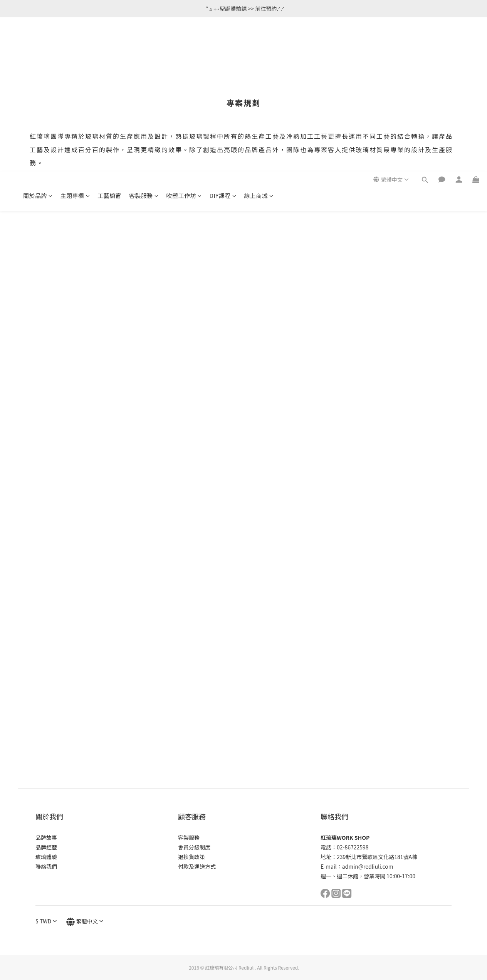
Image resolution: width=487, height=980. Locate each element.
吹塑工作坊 (184, 41)
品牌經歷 (46, 847)
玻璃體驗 (46, 857)
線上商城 (259, 41)
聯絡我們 (46, 866)
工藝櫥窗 (109, 41)
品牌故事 (46, 837)
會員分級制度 (194, 847)
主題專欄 (75, 41)
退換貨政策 (191, 857)
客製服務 (144, 41)
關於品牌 (38, 41)
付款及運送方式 (197, 866)
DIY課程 (223, 41)
